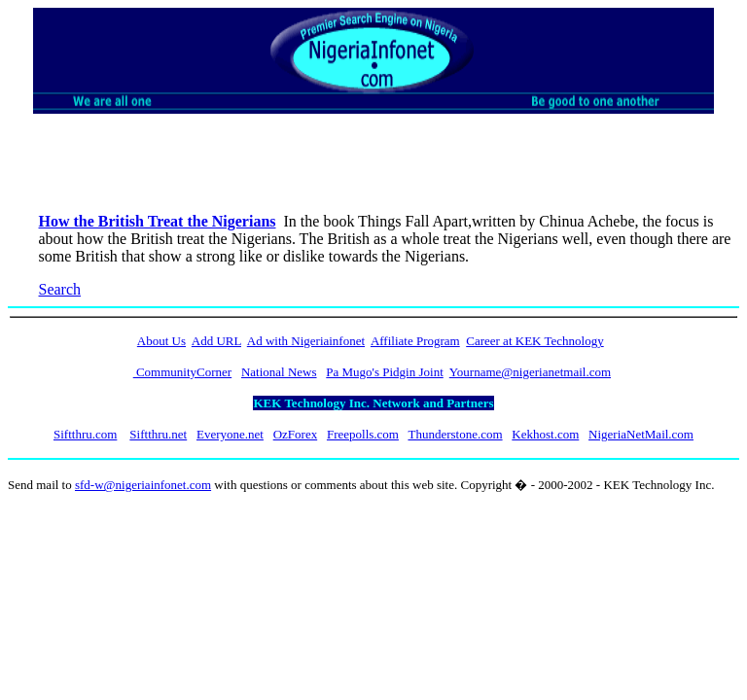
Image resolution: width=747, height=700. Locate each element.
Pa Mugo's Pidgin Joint (384, 372)
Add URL (216, 341)
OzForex (296, 434)
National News (279, 372)
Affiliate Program (415, 341)
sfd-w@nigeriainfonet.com (143, 485)
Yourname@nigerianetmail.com (530, 372)
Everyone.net (230, 434)
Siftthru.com (85, 434)
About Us (161, 341)
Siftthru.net (158, 434)
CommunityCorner (182, 372)
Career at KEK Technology (534, 341)
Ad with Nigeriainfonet (306, 341)
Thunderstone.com (455, 434)
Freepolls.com (363, 434)
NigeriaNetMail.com (641, 434)
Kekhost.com (545, 434)
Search (60, 289)
